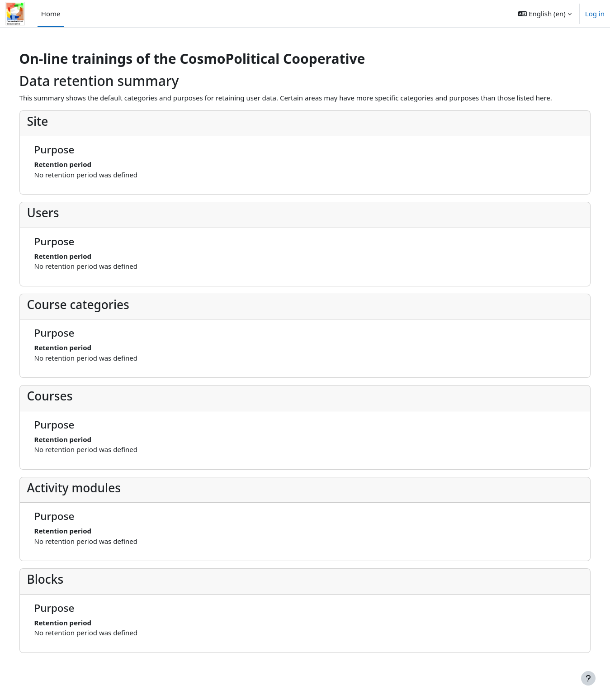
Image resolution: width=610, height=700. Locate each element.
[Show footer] (588, 678)
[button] (545, 14)
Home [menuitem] (51, 14)
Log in (595, 14)
